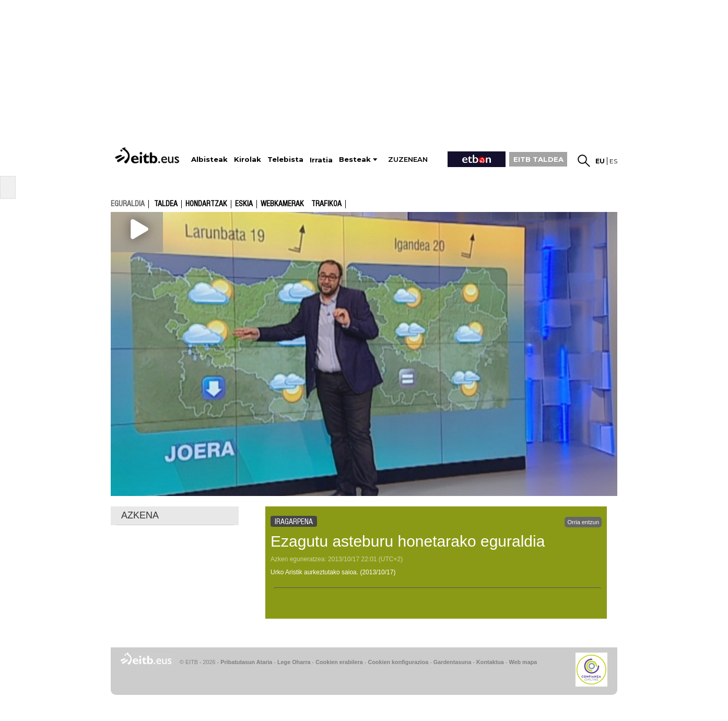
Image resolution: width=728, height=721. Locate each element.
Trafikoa (326, 204)
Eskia (244, 204)
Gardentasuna (453, 662)
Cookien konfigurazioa (398, 662)
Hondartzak (206, 204)
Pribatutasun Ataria (246, 662)
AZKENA (140, 515)
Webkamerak (282, 204)
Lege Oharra (294, 662)
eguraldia (128, 204)
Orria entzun (583, 522)
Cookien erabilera (339, 662)
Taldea (166, 204)
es (613, 161)
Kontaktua (490, 662)
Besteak (355, 159)
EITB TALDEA (538, 159)
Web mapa (523, 662)
